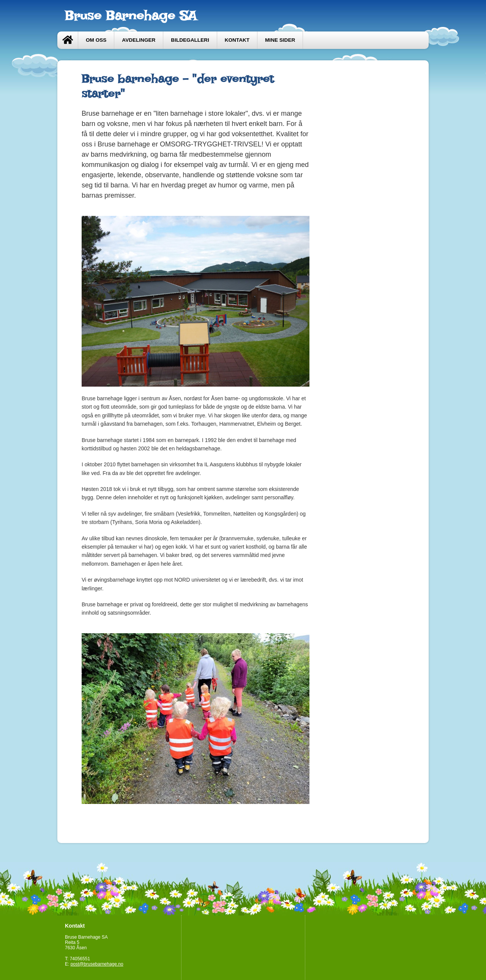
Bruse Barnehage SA (131, 16)
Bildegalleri (190, 40)
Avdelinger (139, 40)
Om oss (96, 40)
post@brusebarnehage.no (97, 964)
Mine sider (280, 40)
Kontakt (237, 40)
